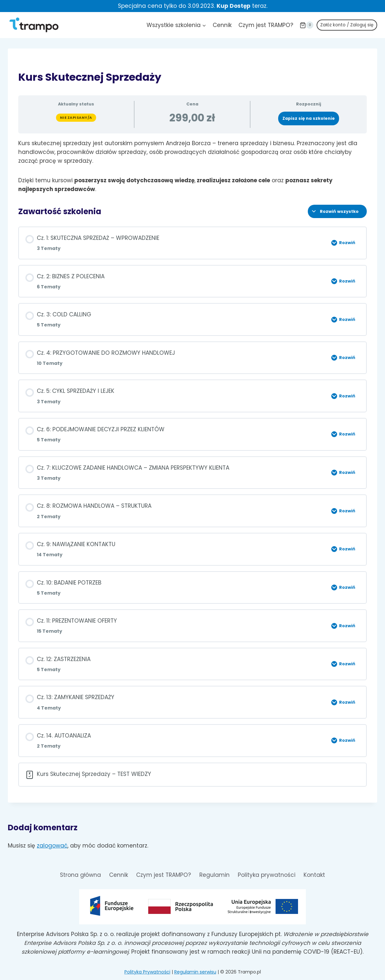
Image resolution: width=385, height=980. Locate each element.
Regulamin (214, 875)
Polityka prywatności (267, 875)
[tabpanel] (192, 166)
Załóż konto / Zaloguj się (347, 25)
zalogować (52, 846)
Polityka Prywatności (147, 972)
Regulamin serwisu (195, 972)
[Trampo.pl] (34, 25)
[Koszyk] (307, 25)
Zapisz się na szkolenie (309, 118)
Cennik (222, 25)
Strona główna (80, 875)
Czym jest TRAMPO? (266, 25)
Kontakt (314, 875)
